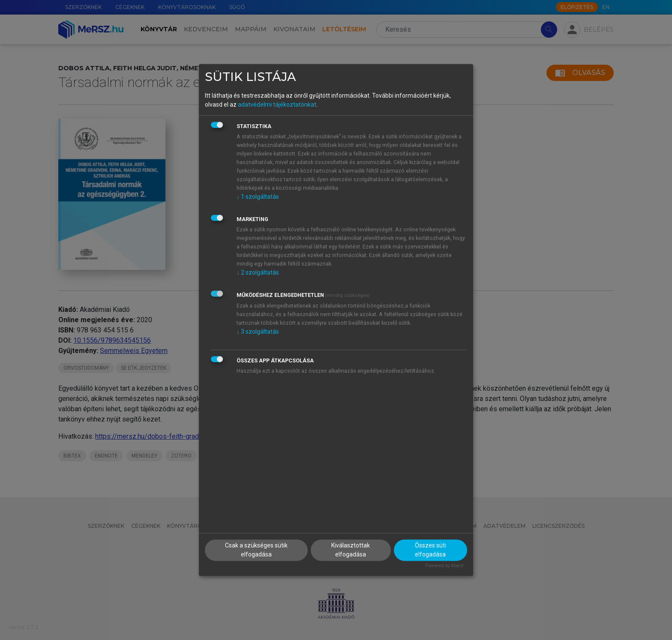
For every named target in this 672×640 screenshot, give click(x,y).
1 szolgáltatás (258, 197)
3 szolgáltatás (258, 332)
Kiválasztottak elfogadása (351, 550)
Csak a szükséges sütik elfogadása (256, 550)
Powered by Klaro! (444, 566)
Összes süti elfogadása (430, 550)
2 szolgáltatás (258, 272)
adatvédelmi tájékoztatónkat (277, 105)
